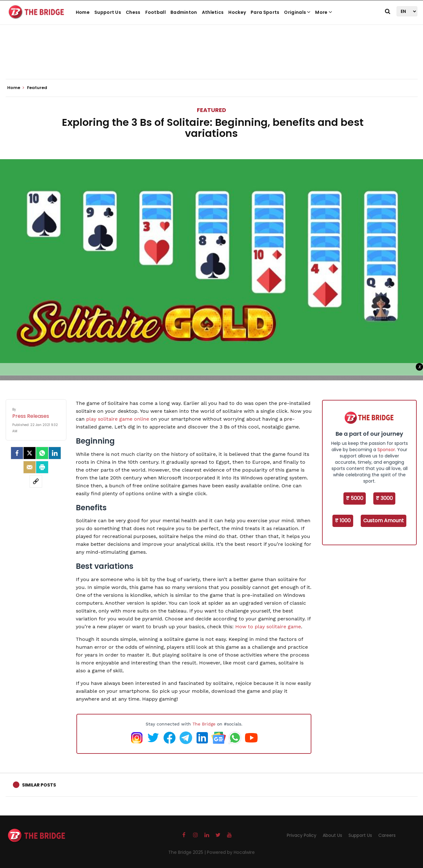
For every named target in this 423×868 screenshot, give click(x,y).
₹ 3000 (384, 498)
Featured (212, 110)
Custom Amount (384, 521)
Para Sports (265, 12)
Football (156, 12)
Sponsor (386, 450)
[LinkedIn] (55, 453)
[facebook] (17, 453)
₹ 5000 (355, 498)
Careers (387, 835)
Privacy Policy (302, 835)
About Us (332, 835)
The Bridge (204, 724)
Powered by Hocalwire (231, 852)
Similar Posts (39, 785)
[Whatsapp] (42, 453)
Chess (133, 12)
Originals (297, 12)
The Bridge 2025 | (188, 852)
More (324, 12)
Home (83, 12)
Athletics (213, 12)
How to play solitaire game (268, 627)
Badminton (184, 12)
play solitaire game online (118, 419)
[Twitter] (30, 453)
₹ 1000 (343, 521)
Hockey (237, 12)
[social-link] (36, 481)
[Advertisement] (212, 60)
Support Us (108, 12)
